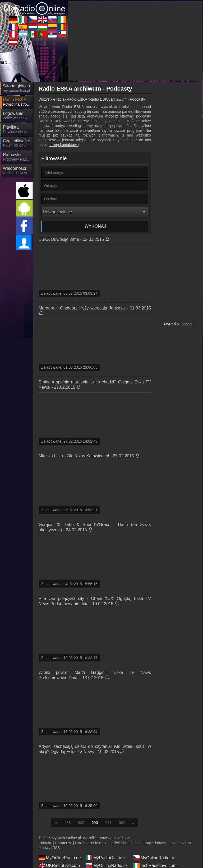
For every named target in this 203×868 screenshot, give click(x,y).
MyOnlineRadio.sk (107, 865)
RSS (56, 848)
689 (81, 823)
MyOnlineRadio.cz (154, 858)
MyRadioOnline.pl (179, 324)
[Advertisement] (135, 41)
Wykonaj (95, 226)
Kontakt (45, 843)
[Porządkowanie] (95, 212)
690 (95, 823)
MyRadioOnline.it (106, 858)
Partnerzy (63, 843)
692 (122, 823)
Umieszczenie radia (91, 843)
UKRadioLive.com (59, 865)
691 (108, 823)
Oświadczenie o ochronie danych (139, 843)
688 (68, 823)
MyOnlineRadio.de (60, 858)
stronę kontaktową (64, 145)
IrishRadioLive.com (155, 865)
